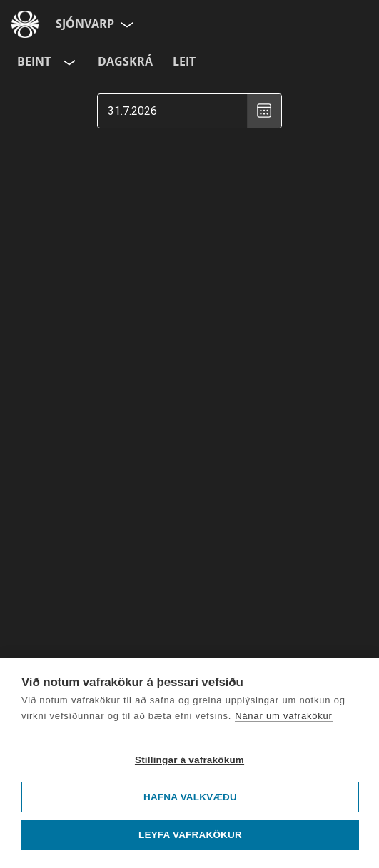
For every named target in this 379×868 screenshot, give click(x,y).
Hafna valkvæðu (190, 797)
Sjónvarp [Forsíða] (85, 24)
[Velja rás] (68, 62)
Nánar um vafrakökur (284, 716)
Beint (34, 61)
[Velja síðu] (126, 24)
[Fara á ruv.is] (25, 24)
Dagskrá (125, 61)
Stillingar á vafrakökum (189, 760)
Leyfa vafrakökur (190, 835)
